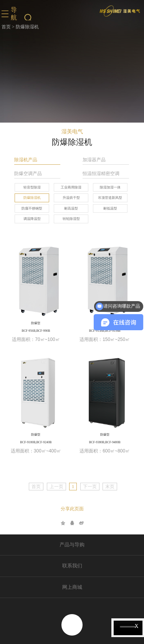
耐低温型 (110, 208)
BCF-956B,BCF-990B (36, 331)
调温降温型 (32, 219)
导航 (14, 14)
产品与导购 (72, 545)
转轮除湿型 (71, 219)
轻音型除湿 (32, 187)
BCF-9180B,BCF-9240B (36, 442)
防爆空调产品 (28, 174)
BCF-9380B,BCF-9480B (105, 442)
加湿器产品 (94, 160)
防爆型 (36, 323)
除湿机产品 (26, 160)
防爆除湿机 (32, 198)
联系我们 (72, 566)
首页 (6, 27)
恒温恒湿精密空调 (101, 174)
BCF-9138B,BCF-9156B (105, 331)
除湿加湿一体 (110, 187)
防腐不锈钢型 (32, 208)
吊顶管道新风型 (110, 198)
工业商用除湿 (71, 187)
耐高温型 (71, 208)
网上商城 (72, 587)
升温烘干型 (71, 198)
